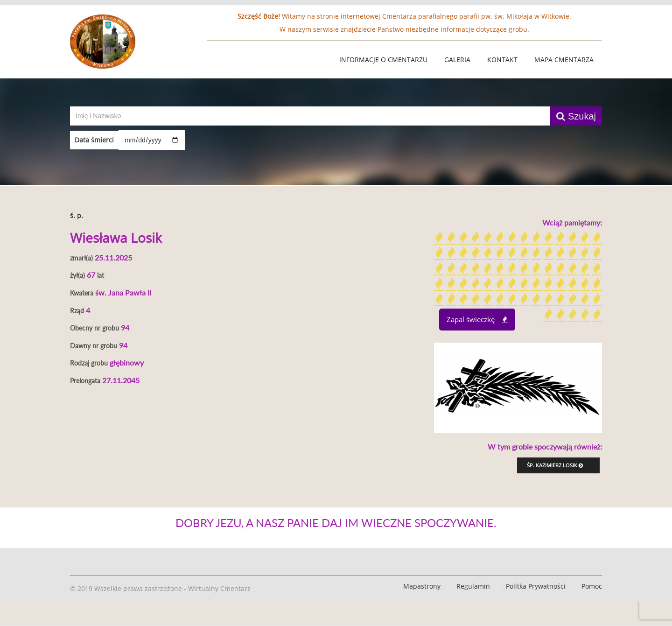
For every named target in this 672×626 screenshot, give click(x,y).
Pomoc (592, 586)
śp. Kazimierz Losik (555, 465)
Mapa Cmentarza (564, 60)
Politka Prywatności (536, 586)
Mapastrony (422, 586)
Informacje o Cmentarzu (383, 60)
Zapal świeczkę (477, 319)
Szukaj (576, 116)
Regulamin (473, 586)
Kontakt (502, 60)
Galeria (457, 60)
